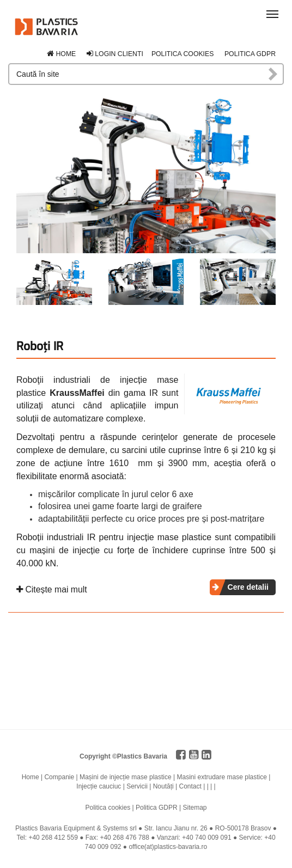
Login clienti (115, 54)
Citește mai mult (52, 589)
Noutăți (163, 786)
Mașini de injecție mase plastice (126, 777)
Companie (59, 777)
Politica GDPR (250, 54)
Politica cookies (183, 54)
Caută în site (273, 74)
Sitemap (194, 808)
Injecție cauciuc (99, 786)
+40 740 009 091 (206, 838)
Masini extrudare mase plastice (222, 777)
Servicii (137, 786)
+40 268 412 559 (53, 838)
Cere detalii (248, 587)
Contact (190, 786)
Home (61, 54)
